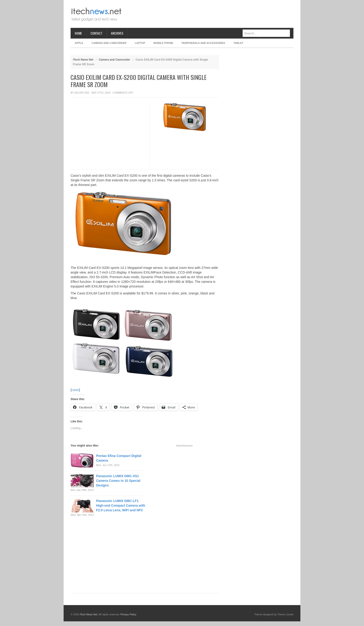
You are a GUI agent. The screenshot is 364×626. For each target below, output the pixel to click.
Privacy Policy (128, 614)
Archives (117, 33)
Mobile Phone (163, 43)
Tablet (239, 43)
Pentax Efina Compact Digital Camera (119, 458)
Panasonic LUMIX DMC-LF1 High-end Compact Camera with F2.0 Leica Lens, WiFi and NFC (121, 505)
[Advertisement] (209, 14)
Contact (96, 33)
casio (75, 390)
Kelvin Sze (82, 93)
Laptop (140, 43)
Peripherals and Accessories (203, 43)
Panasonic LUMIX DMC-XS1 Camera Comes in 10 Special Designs (118, 481)
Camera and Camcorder (109, 43)
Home (78, 33)
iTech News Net (83, 60)
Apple (79, 43)
